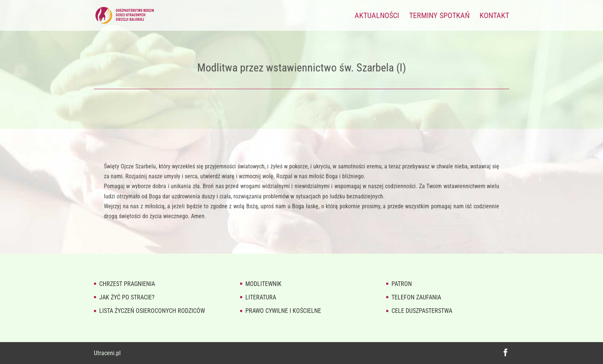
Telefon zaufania (416, 297)
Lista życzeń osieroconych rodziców (152, 311)
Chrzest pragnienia (127, 284)
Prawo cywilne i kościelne (283, 311)
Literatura (261, 297)
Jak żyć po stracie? (127, 297)
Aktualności (377, 16)
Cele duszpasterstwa (422, 311)
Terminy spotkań (439, 16)
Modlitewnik (263, 284)
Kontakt (494, 16)
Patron (402, 284)
